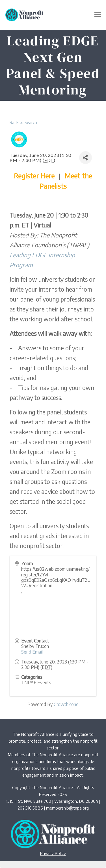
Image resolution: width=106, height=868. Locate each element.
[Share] (86, 158)
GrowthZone (66, 704)
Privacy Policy (53, 853)
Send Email (32, 652)
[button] (98, 15)
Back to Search (23, 122)
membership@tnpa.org (67, 808)
